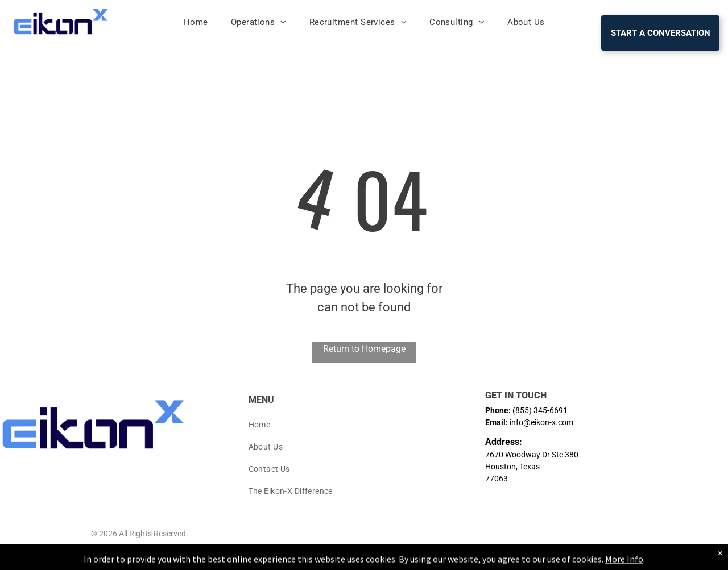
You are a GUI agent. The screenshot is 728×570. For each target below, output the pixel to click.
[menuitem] (196, 23)
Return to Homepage (364, 349)
